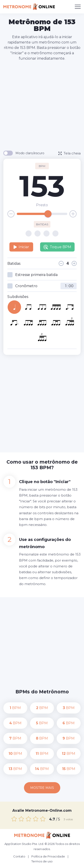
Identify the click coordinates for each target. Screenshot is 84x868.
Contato (19, 856)
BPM (15, 708)
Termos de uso (42, 861)
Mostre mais (42, 788)
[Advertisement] (42, 105)
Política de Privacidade (48, 856)
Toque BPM (57, 247)
